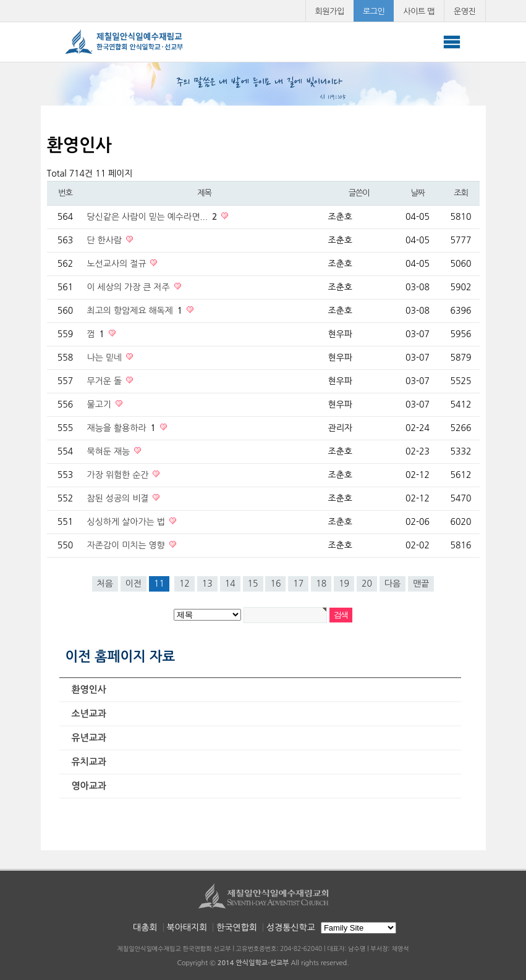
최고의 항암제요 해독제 (136, 311)
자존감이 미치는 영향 (127, 545)
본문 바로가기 (0, 0)
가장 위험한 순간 (119, 475)
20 (367, 584)
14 (230, 584)
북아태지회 (187, 928)
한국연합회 (237, 928)
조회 (460, 193)
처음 (105, 584)
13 (207, 584)
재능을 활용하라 (123, 428)
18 (321, 584)
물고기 (100, 404)
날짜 (417, 193)
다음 (392, 584)
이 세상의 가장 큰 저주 (130, 287)
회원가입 (330, 11)
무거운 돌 (106, 381)
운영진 (465, 11)
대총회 (145, 928)
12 (185, 584)
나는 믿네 (106, 358)
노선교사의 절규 (118, 264)
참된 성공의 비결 (119, 498)
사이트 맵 (419, 11)
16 (275, 584)
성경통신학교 (291, 928)
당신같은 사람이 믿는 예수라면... (154, 217)
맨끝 (421, 584)
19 (344, 584)
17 (298, 584)
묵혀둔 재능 (110, 451)
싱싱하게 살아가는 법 (127, 522)
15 (253, 584)
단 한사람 (106, 240)
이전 (134, 584)
